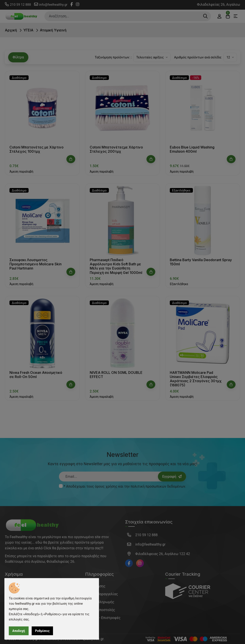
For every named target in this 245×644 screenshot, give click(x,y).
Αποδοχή (19, 631)
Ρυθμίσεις (42, 631)
